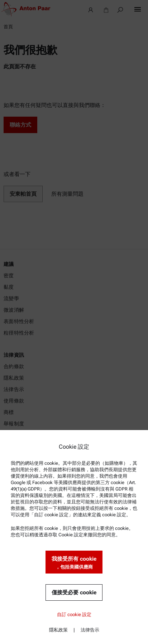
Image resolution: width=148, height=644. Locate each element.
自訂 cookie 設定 (74, 614)
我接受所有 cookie (74, 563)
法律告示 (90, 630)
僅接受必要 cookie (74, 592)
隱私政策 (58, 630)
